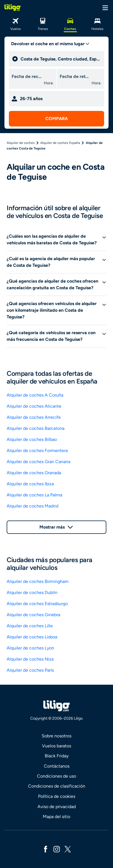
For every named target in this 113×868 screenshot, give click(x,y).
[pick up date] (27, 77)
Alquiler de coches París (30, 670)
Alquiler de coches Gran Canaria (38, 462)
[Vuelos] (16, 24)
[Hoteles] (97, 24)
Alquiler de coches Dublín (32, 592)
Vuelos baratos (57, 746)
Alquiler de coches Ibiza (30, 484)
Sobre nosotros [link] (57, 736)
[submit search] (57, 119)
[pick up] (61, 59)
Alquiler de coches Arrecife (34, 417)
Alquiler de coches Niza (30, 659)
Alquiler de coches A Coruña (35, 395)
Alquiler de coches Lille (30, 626)
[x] (68, 849)
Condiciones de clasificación (57, 786)
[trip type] (50, 44)
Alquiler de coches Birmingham (38, 581)
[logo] (12, 7)
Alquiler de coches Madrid (32, 506)
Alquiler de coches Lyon (30, 648)
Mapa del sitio (57, 817)
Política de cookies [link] (57, 796)
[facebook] (46, 849)
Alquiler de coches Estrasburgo (37, 604)
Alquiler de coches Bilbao (32, 439)
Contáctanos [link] (57, 766)
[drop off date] (75, 77)
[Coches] (70, 24)
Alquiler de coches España (60, 143)
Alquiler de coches (21, 143)
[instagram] (57, 849)
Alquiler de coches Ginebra (33, 615)
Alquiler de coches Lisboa (32, 637)
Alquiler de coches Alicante (34, 406)
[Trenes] (43, 24)
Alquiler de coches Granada (34, 473)
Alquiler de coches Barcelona (36, 428)
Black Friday (57, 756)
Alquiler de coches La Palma (34, 495)
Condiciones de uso (57, 776)
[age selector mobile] (57, 99)
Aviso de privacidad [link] (57, 807)
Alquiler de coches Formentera (37, 451)
